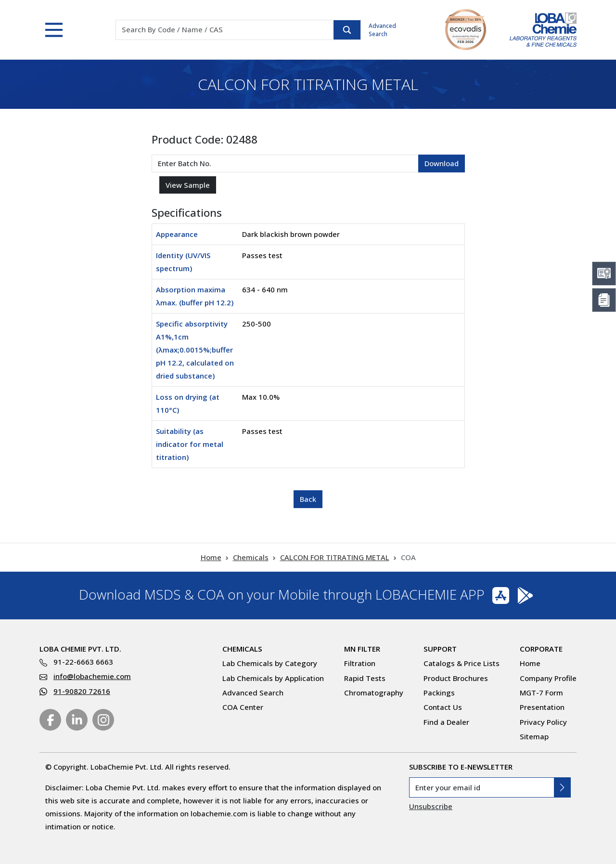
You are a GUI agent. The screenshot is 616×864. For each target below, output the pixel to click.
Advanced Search (382, 30)
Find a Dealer (446, 722)
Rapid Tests (365, 678)
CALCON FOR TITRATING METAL (335, 557)
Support (440, 649)
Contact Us (443, 707)
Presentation (542, 707)
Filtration (360, 663)
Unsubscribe (431, 806)
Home (211, 557)
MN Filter (362, 649)
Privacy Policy (543, 722)
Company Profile (548, 678)
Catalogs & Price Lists (462, 663)
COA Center (243, 707)
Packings (439, 693)
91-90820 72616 (82, 691)
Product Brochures (456, 678)
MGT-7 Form (541, 693)
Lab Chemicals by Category (270, 663)
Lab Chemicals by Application (273, 678)
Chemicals (251, 557)
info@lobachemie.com (92, 676)
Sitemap (534, 736)
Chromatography (374, 693)
